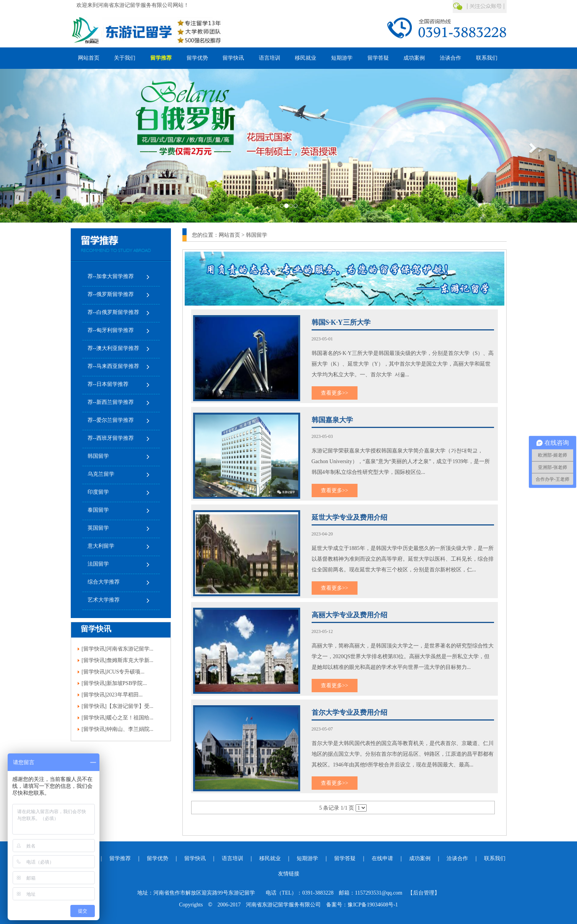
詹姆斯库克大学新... (130, 660)
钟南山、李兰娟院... (130, 729)
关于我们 (125, 58)
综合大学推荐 (104, 582)
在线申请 (382, 858)
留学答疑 (378, 58)
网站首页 (89, 58)
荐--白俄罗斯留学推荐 (113, 312)
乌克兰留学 (101, 474)
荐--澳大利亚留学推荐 (113, 348)
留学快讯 (233, 58)
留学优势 (197, 58)
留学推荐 (161, 58)
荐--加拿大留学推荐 (111, 276)
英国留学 (98, 528)
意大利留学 (101, 546)
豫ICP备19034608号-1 (373, 905)
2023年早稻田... (125, 695)
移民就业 (306, 58)
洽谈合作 (450, 58)
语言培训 (270, 58)
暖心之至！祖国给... (130, 718)
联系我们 (487, 58)
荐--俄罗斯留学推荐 (111, 294)
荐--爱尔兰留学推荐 (111, 420)
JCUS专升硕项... (126, 672)
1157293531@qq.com (379, 893)
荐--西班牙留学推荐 (111, 438)
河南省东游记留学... (130, 649)
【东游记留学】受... (130, 706)
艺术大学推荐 (104, 600)
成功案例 (414, 58)
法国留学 (98, 564)
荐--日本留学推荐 (108, 384)
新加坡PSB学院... (127, 683)
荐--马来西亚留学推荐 (113, 366)
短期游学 (342, 58)
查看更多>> (335, 393)
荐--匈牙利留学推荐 (111, 330)
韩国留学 (98, 456)
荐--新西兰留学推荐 (111, 402)
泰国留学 (98, 510)
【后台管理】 (424, 893)
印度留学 (98, 492)
